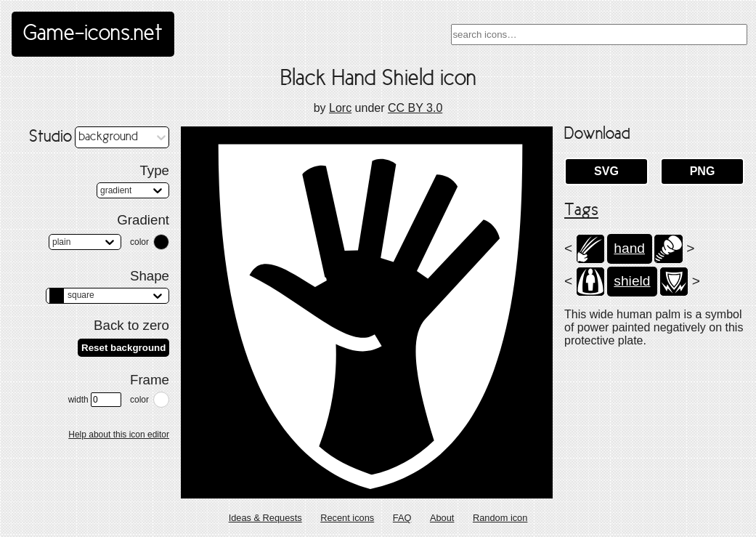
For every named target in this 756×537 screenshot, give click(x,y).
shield (632, 281)
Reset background (123, 348)
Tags (581, 211)
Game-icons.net (93, 34)
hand (629, 248)
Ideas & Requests (265, 518)
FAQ (402, 518)
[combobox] (599, 35)
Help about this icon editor (119, 435)
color (139, 242)
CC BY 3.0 (415, 108)
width (95, 400)
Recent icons (347, 518)
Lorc (340, 108)
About (442, 518)
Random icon (500, 518)
